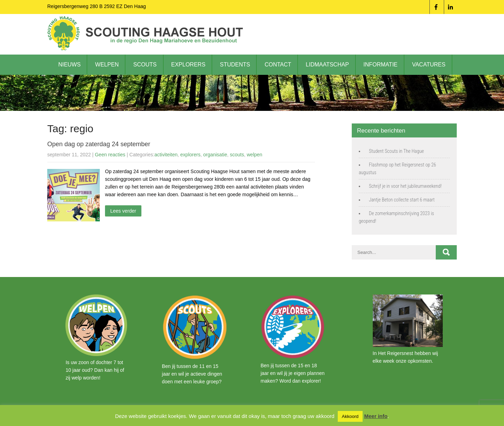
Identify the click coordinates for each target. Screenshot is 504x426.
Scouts (145, 65)
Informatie (380, 65)
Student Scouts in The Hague (396, 151)
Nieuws (69, 65)
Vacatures (429, 65)
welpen (254, 155)
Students (235, 65)
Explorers (188, 65)
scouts (237, 155)
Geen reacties (110, 155)
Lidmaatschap (327, 65)
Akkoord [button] (350, 416)
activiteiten (166, 155)
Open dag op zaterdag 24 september (99, 144)
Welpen (107, 65)
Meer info (376, 416)
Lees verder (123, 211)
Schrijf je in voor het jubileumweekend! (405, 186)
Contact (278, 65)
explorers (190, 155)
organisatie (215, 155)
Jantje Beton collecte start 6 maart (402, 200)
